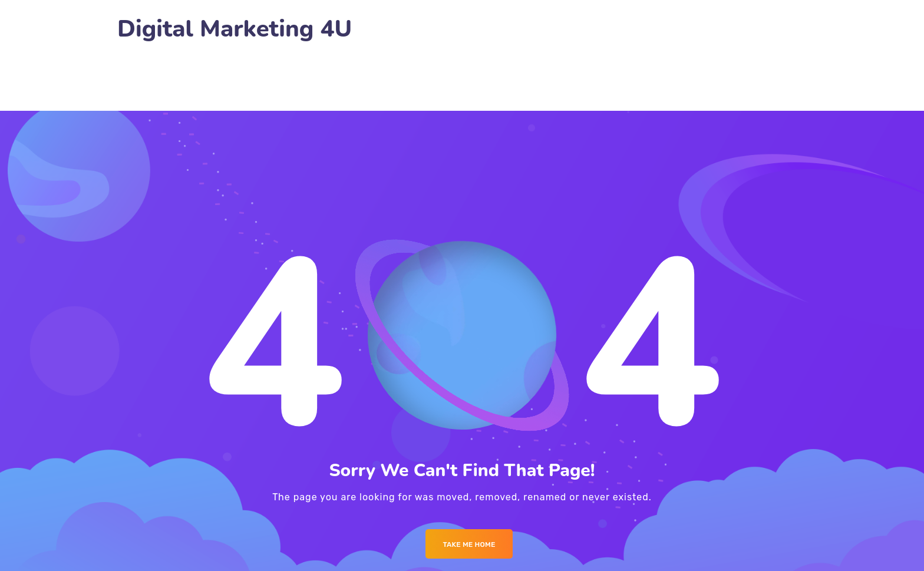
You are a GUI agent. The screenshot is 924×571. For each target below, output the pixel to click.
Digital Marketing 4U (235, 29)
